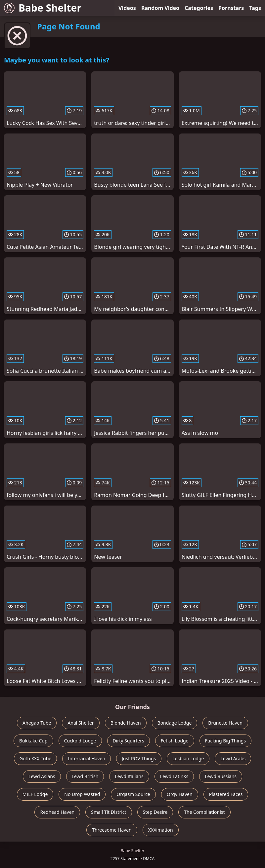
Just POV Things (139, 758)
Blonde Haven (126, 723)
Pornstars (231, 8)
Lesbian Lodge (188, 758)
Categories (199, 8)
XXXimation (161, 830)
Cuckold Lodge (80, 741)
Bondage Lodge (175, 723)
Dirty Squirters (129, 741)
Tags (255, 8)
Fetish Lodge (175, 741)
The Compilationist (204, 812)
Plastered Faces (226, 794)
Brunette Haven (225, 723)
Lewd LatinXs (174, 776)
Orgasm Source (133, 794)
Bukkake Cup (33, 741)
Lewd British (85, 776)
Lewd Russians (221, 776)
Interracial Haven (87, 758)
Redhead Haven (57, 812)
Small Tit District (109, 812)
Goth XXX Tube (36, 758)
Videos (127, 8)
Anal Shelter (81, 723)
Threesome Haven (112, 830)
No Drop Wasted (82, 794)
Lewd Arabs (233, 758)
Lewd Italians (129, 776)
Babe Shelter (43, 8)
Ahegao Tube (37, 723)
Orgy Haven (180, 794)
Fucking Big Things (226, 741)
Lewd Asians (42, 776)
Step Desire (155, 812)
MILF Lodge (35, 794)
